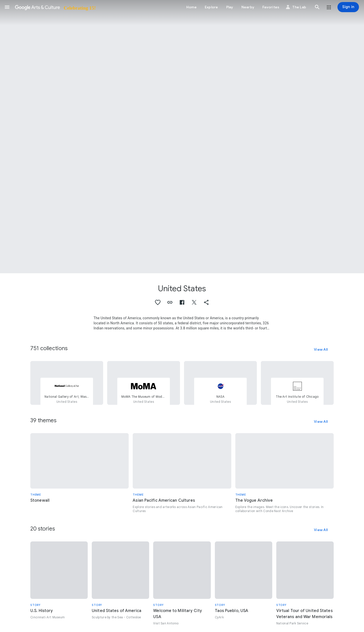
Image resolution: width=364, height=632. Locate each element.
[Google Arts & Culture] (55, 7)
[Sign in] (348, 7)
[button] (7, 7)
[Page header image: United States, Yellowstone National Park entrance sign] (182, 137)
